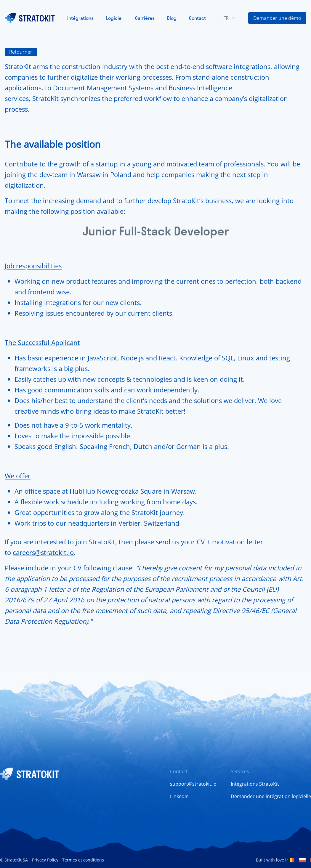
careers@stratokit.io (43, 552)
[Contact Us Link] (277, 18)
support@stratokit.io (193, 784)
